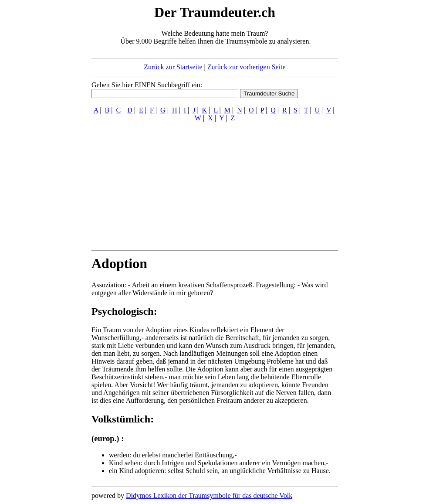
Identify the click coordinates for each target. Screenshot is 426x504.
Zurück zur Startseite (173, 67)
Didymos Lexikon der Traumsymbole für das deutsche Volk (209, 495)
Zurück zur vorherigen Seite (247, 67)
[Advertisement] (38, 134)
